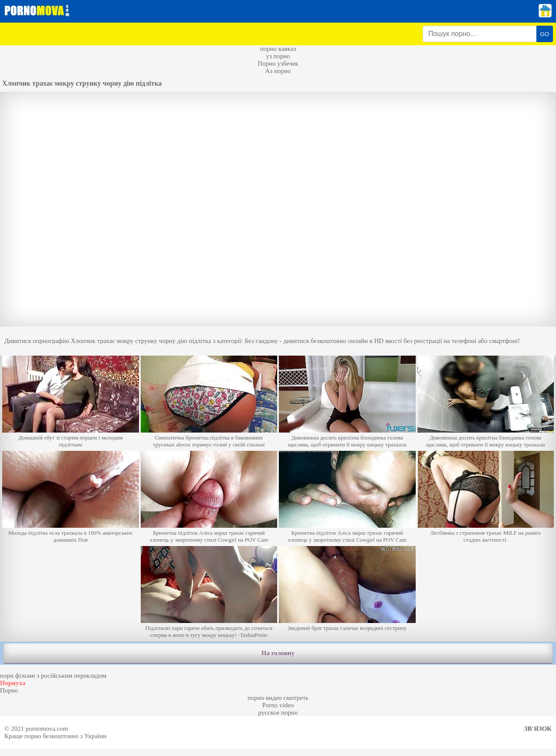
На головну (278, 653)
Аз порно (278, 71)
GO (544, 34)
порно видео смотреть (278, 698)
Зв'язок (538, 729)
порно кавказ (278, 49)
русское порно (278, 713)
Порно (9, 690)
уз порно (278, 56)
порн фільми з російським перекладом (53, 676)
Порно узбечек (278, 63)
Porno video (278, 705)
